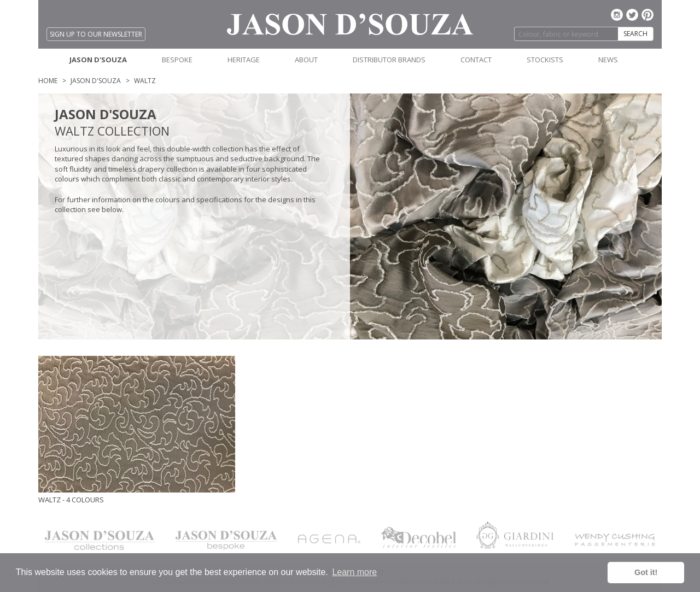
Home (48, 81)
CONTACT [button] (476, 60)
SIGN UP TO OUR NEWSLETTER (96, 34)
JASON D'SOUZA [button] (98, 60)
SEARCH (635, 34)
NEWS (608, 60)
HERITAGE (244, 60)
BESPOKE (177, 60)
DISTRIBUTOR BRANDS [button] (389, 60)
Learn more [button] (354, 572)
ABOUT (306, 60)
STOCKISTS (545, 60)
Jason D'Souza (96, 81)
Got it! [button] (646, 572)
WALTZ (145, 81)
